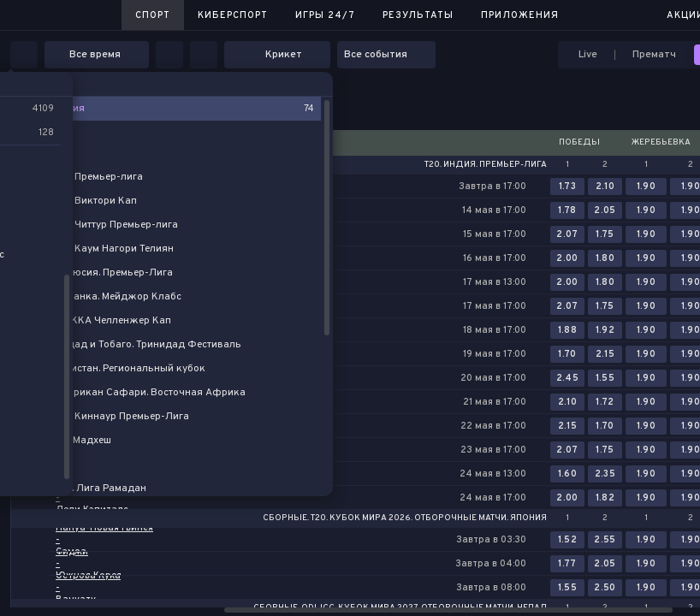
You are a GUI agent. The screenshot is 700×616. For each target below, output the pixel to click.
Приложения (520, 15)
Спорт (153, 15)
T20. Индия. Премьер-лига (486, 165)
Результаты (418, 15)
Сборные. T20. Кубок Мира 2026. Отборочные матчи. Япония (405, 518)
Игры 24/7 (325, 15)
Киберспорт (233, 15)
